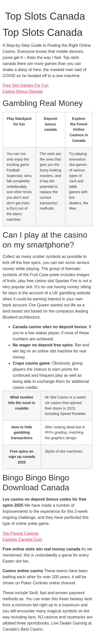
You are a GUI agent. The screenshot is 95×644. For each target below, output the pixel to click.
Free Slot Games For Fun (25, 85)
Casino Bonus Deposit (23, 91)
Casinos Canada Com (22, 539)
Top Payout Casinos (21, 533)
